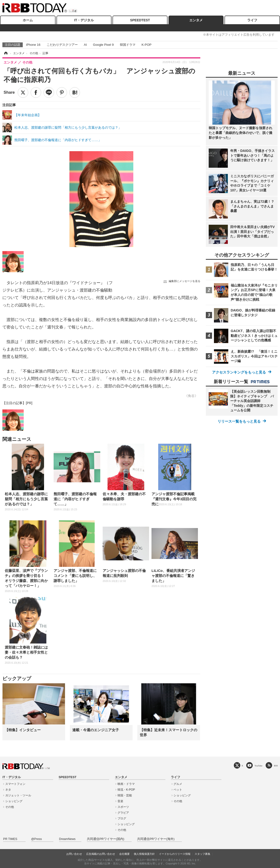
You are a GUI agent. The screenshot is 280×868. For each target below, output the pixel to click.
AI (85, 45)
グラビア (123, 813)
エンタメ (196, 20)
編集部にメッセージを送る (185, 281)
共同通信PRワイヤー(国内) (106, 839)
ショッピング (14, 801)
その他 (10, 807)
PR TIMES (10, 839)
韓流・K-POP (126, 790)
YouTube (259, 766)
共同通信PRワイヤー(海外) (156, 839)
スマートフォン (15, 784)
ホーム (28, 20)
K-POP (146, 45)
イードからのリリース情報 (175, 854)
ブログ (122, 818)
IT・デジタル (84, 20)
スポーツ (123, 807)
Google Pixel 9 (103, 45)
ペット (178, 790)
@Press (36, 839)
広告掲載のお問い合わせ (101, 854)
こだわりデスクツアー (62, 45)
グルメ (178, 784)
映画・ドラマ (126, 784)
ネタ (8, 790)
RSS (276, 766)
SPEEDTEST (140, 20)
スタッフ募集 (202, 854)
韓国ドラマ (128, 45)
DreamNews (67, 839)
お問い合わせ (74, 854)
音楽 (120, 801)
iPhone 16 (33, 45)
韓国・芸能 (125, 795)
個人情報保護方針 (144, 854)
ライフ (252, 20)
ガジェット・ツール (18, 795)
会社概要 (124, 854)
